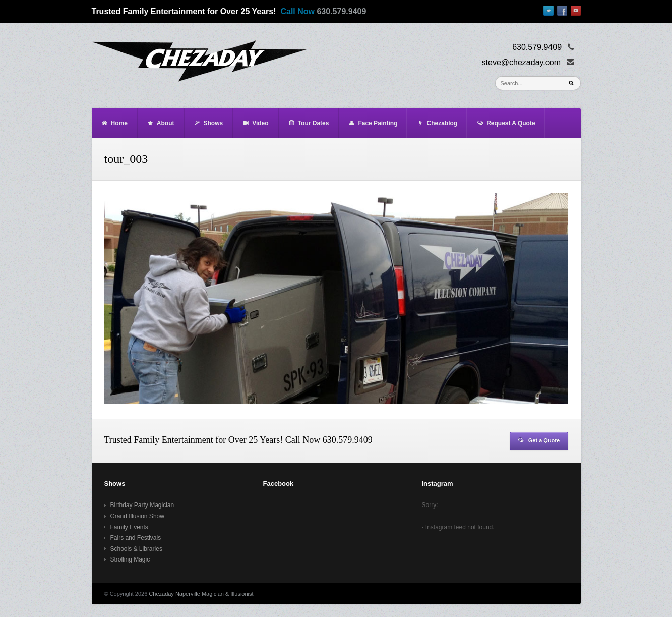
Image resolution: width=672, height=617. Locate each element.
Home (114, 123)
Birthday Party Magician (142, 505)
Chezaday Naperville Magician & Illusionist (201, 594)
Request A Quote (506, 123)
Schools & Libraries (136, 549)
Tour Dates (309, 123)
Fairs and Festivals (136, 538)
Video (255, 123)
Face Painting (373, 123)
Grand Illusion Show (137, 516)
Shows (208, 123)
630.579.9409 (341, 11)
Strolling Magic (130, 559)
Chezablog (437, 123)
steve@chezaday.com (521, 62)
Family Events (129, 527)
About (161, 123)
